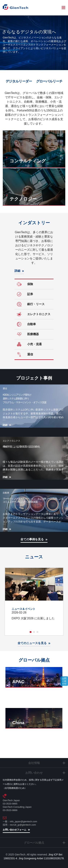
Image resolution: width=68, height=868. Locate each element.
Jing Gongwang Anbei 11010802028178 (41, 858)
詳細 (17, 271)
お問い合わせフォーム (15, 830)
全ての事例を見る (32, 539)
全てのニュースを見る (32, 643)
